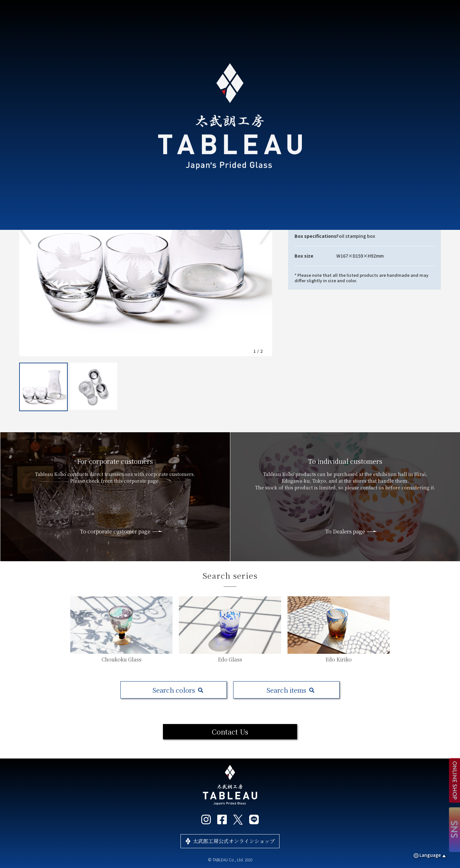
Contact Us (230, 732)
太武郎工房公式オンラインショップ (234, 841)
